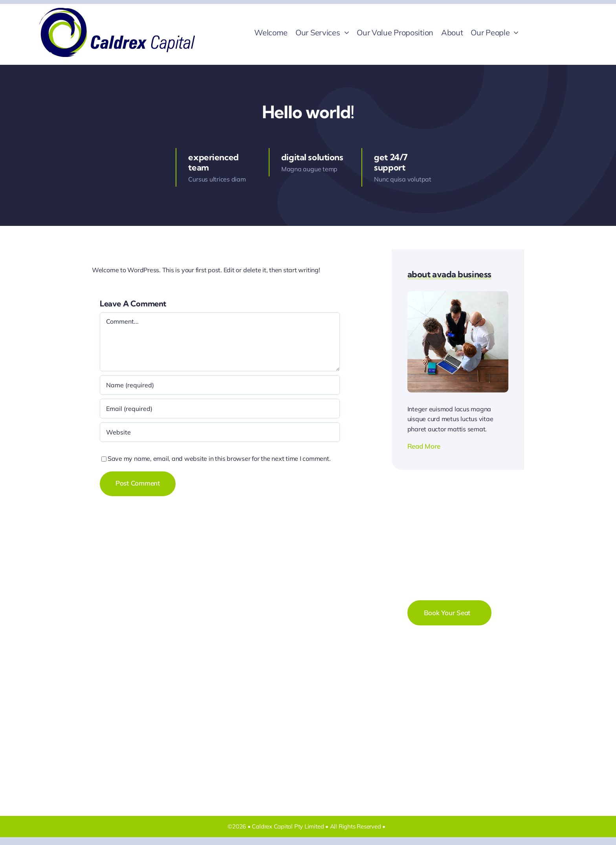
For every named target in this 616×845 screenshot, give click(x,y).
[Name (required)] (220, 385)
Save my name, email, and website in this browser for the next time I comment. (219, 458)
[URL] (220, 432)
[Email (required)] (220, 409)
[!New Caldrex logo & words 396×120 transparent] (117, 11)
